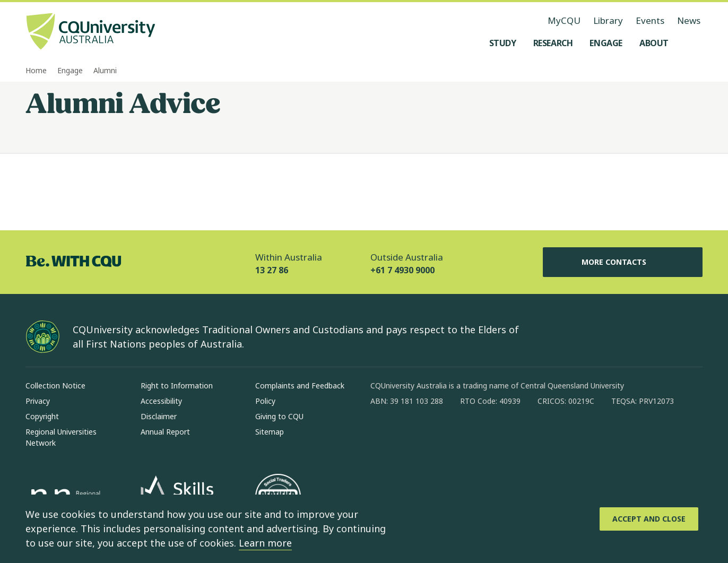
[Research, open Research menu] (553, 43)
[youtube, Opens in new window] (492, 435)
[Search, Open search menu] (692, 43)
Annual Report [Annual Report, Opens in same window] (165, 432)
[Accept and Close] (649, 519)
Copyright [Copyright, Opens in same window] (42, 416)
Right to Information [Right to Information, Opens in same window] (177, 386)
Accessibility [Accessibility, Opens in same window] (161, 401)
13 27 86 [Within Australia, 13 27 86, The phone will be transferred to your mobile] (272, 270)
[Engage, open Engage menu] (606, 43)
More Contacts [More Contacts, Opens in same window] (622, 262)
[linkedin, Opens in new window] (437, 435)
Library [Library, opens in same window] (608, 20)
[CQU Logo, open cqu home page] (91, 32)
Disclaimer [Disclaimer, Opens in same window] (159, 416)
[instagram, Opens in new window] (410, 435)
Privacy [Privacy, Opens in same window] (38, 401)
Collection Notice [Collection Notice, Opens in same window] (55, 386)
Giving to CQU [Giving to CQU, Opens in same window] (279, 416)
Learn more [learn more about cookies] (265, 543)
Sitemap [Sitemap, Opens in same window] (270, 432)
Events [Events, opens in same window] (650, 20)
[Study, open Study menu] (503, 43)
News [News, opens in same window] (689, 20)
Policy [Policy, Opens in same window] (265, 401)
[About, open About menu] (654, 43)
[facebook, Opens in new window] (382, 435)
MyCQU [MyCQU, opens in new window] (564, 20)
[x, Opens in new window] (465, 435)
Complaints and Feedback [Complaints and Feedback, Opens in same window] (300, 386)
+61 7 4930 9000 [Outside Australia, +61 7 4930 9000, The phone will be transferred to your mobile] (402, 270)
